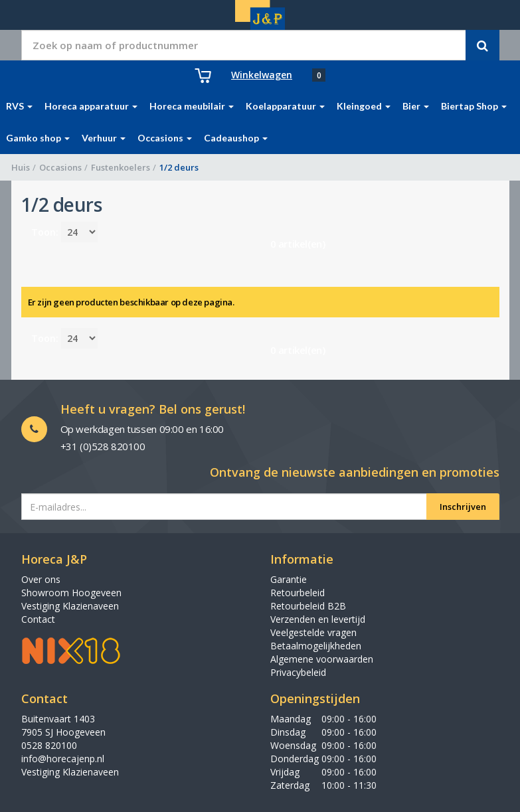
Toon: (45, 232)
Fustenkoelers (121, 167)
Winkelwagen (262, 75)
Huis (21, 167)
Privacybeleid (298, 672)
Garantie (289, 579)
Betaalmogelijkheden (316, 646)
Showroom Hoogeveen (71, 593)
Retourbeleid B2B (308, 606)
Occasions (60, 167)
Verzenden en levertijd (318, 619)
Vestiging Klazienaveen (70, 606)
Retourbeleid (298, 593)
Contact (38, 619)
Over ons (41, 579)
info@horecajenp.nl (63, 759)
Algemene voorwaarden (322, 659)
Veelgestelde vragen (313, 632)
